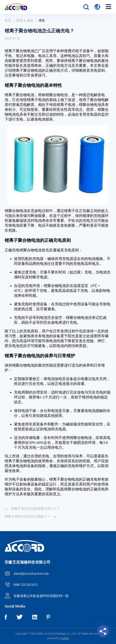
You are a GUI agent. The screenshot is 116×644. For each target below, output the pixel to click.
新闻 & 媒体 (25, 21)
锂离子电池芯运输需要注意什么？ (32, 509)
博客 (42, 21)
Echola (65, 638)
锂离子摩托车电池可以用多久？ (31, 517)
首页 (8, 21)
